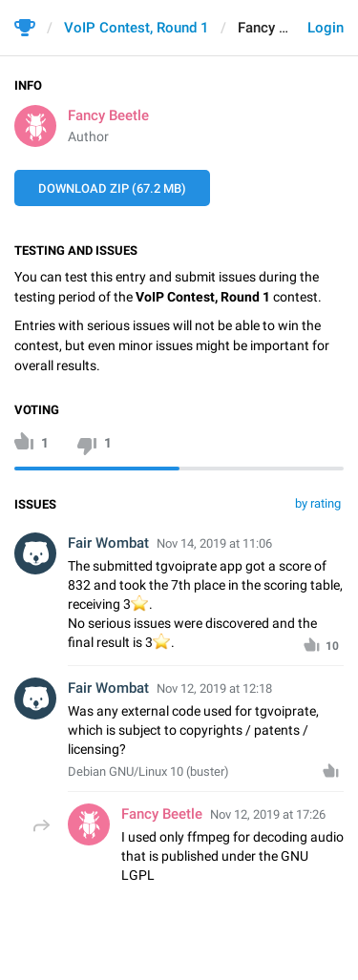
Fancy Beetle (108, 115)
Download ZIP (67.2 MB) (112, 188)
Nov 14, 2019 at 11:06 (214, 543)
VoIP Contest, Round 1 (137, 28)
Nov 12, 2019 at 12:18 (214, 688)
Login (326, 28)
